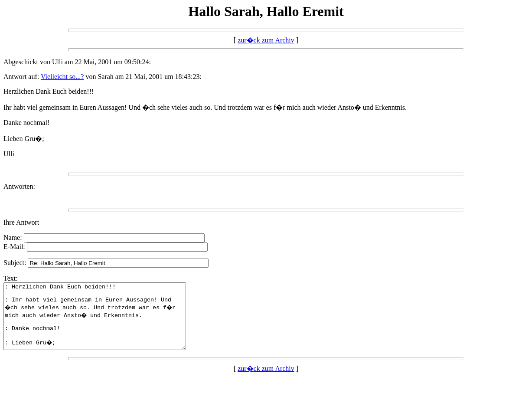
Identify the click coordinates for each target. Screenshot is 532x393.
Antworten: (19, 186)
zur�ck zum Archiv (266, 40)
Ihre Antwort (21, 222)
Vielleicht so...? (62, 77)
